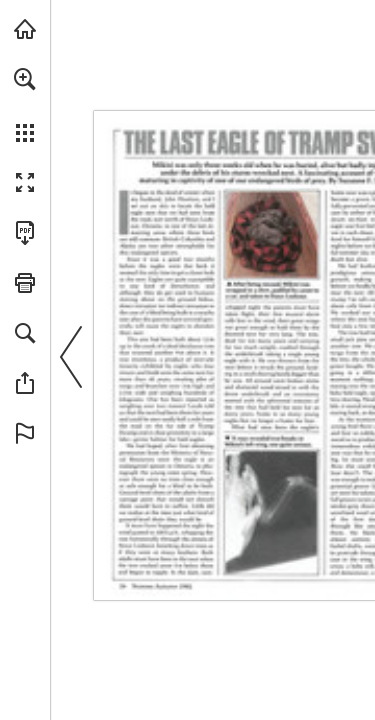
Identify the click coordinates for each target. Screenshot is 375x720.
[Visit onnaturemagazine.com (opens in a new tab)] (25, 29)
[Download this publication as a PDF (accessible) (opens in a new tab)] (25, 233)
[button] (25, 79)
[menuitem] (25, 105)
